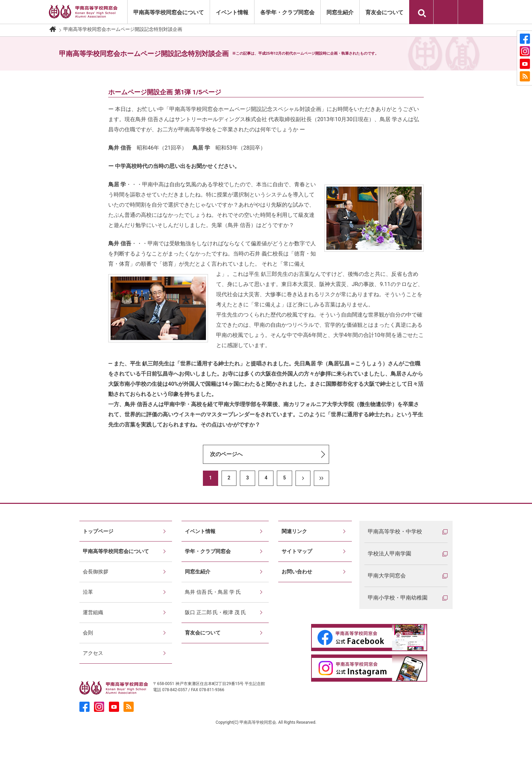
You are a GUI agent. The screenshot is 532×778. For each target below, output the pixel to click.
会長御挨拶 (96, 584)
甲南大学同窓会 (387, 576)
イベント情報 (232, 12)
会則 (88, 661)
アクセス (94, 686)
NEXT (303, 478)
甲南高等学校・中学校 (395, 532)
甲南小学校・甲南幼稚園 (398, 598)
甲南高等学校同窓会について (169, 12)
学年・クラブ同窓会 (209, 559)
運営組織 (94, 635)
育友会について (384, 12)
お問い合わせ (471, 12)
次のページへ (226, 454)
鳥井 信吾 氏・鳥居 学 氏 (215, 610)
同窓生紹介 (340, 12)
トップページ (99, 534)
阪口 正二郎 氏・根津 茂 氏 (217, 635)
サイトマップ (298, 559)
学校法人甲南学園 (389, 554)
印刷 (446, 12)
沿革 (88, 610)
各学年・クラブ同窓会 (287, 12)
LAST (321, 478)
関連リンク (295, 534)
